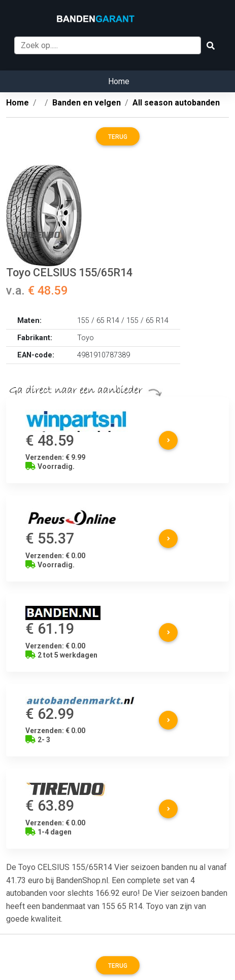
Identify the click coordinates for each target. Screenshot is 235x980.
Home (119, 81)
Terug (118, 137)
